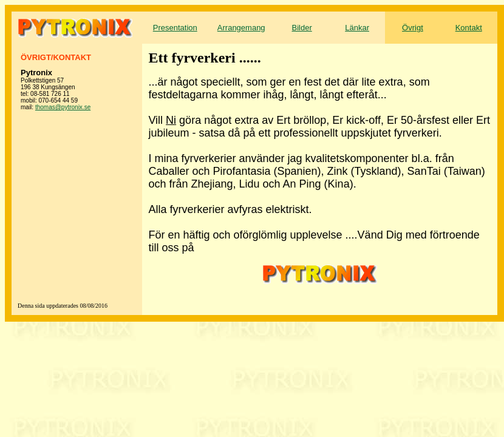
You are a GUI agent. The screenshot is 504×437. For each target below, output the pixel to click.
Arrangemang (241, 28)
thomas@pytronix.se (63, 107)
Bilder (302, 28)
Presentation (175, 28)
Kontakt (469, 28)
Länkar (357, 28)
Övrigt (413, 28)
